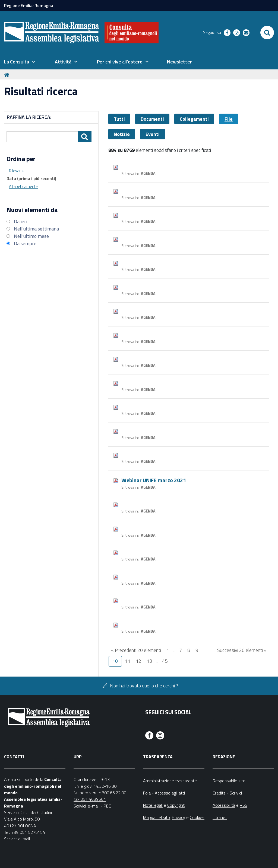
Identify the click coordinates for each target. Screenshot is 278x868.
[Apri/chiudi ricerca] (267, 33)
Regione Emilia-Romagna (29, 5)
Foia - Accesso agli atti (164, 793)
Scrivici (236, 793)
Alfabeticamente (23, 186)
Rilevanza (17, 171)
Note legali (153, 805)
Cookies (197, 817)
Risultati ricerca (41, 91)
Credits (219, 793)
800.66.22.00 (114, 793)
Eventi (153, 134)
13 (149, 661)
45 (165, 661)
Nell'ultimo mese (31, 236)
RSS (244, 805)
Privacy (179, 817)
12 (138, 661)
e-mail (24, 839)
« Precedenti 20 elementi (136, 650)
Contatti (14, 757)
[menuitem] (20, 62)
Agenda (148, 174)
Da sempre (25, 243)
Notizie (122, 134)
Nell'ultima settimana (36, 229)
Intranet (220, 817)
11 (128, 661)
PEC (107, 806)
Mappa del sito (157, 817)
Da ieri (20, 221)
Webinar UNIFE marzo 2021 (154, 480)
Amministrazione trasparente (170, 781)
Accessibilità (224, 805)
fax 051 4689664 (90, 799)
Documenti (152, 119)
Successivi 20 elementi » (242, 650)
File (229, 119)
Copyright (176, 805)
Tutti (119, 119)
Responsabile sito (229, 781)
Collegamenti (194, 119)
